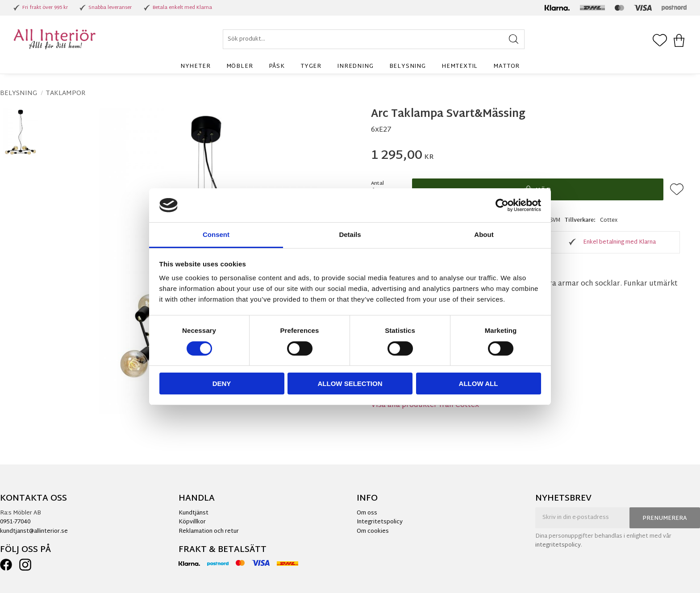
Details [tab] (350, 234)
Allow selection (350, 384)
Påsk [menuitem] (277, 66)
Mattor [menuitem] (506, 66)
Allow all (479, 384)
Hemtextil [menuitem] (460, 66)
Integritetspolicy (380, 522)
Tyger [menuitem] (311, 66)
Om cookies (373, 531)
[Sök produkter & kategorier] (374, 39)
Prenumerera (665, 518)
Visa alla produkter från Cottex (425, 405)
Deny (222, 384)
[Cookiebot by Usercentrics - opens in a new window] (502, 205)
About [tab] (484, 234)
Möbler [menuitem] (240, 66)
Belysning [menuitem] (408, 66)
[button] (660, 41)
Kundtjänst (194, 513)
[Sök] (514, 39)
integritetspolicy (558, 545)
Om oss (367, 513)
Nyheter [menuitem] (196, 66)
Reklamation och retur (209, 531)
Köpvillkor (192, 522)
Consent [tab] (216, 234)
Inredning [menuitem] (355, 66)
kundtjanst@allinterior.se (34, 531)
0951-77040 (15, 522)
